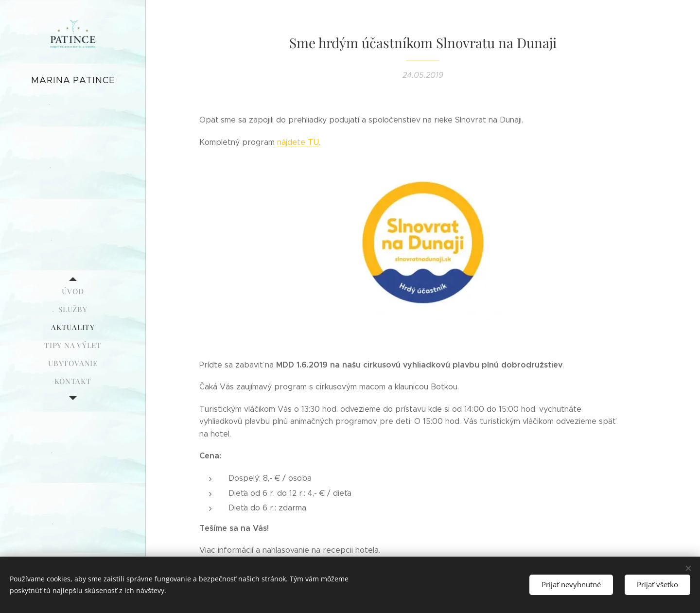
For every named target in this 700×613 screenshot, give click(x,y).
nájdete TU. (299, 142)
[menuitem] (73, 291)
